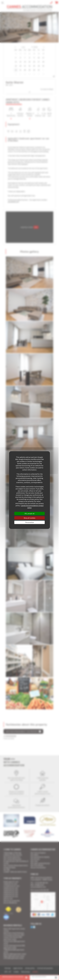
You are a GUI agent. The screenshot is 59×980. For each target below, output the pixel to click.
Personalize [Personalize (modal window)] (30, 522)
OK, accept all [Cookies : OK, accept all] (29, 514)
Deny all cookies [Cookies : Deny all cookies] (30, 518)
